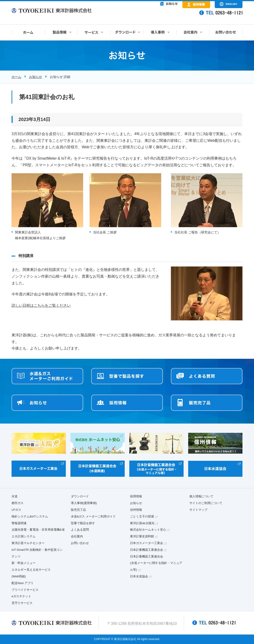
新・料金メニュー (24, 563)
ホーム (16, 77)
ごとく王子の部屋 (142, 516)
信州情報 (136, 510)
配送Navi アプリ (23, 583)
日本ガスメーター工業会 (147, 543)
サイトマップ (198, 510)
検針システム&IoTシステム (30, 516)
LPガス (16, 510)
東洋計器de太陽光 (142, 523)
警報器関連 (19, 523)
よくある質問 (80, 530)
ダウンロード (80, 496)
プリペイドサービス (25, 590)
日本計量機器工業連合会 (147, 550)
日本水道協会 (139, 576)
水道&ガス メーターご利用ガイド (93, 516)
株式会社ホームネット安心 (148, 530)
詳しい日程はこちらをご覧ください (41, 305)
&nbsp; (150, 16)
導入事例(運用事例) (84, 503)
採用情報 (136, 496)
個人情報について (201, 496)
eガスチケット (21, 596)
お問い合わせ (80, 543)
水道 (15, 496)
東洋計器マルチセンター (28, 543)
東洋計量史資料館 (142, 536)
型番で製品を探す (83, 523)
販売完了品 (78, 510)
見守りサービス (22, 603)
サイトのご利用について (206, 503)
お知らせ (36, 77)
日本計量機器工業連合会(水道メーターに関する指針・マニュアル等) (156, 563)
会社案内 (77, 536)
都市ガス (18, 503)
